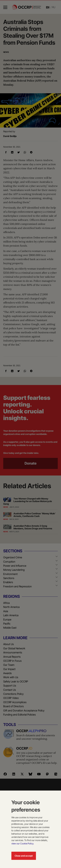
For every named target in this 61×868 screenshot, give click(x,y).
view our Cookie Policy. (23, 843)
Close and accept (24, 856)
